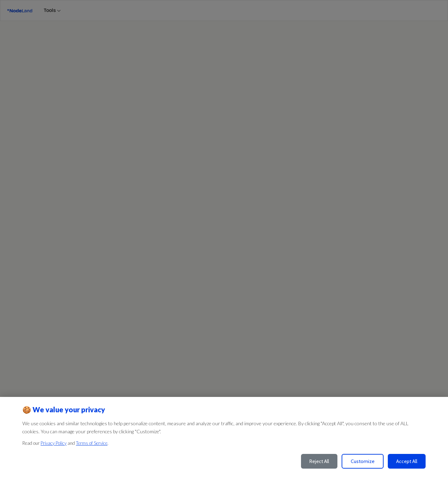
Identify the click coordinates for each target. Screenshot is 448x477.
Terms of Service (92, 443)
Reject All (319, 461)
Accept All (407, 461)
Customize (363, 461)
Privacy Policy (54, 443)
